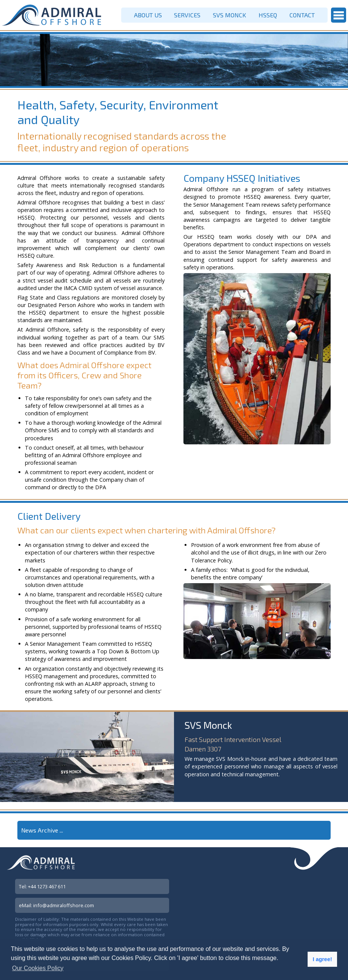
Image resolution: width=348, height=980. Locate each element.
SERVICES (187, 15)
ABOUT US (148, 15)
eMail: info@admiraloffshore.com (56, 905)
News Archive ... (42, 830)
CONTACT (302, 15)
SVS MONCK (229, 15)
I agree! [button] (322, 959)
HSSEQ (268, 15)
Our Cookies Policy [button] (38, 968)
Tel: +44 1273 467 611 (42, 886)
